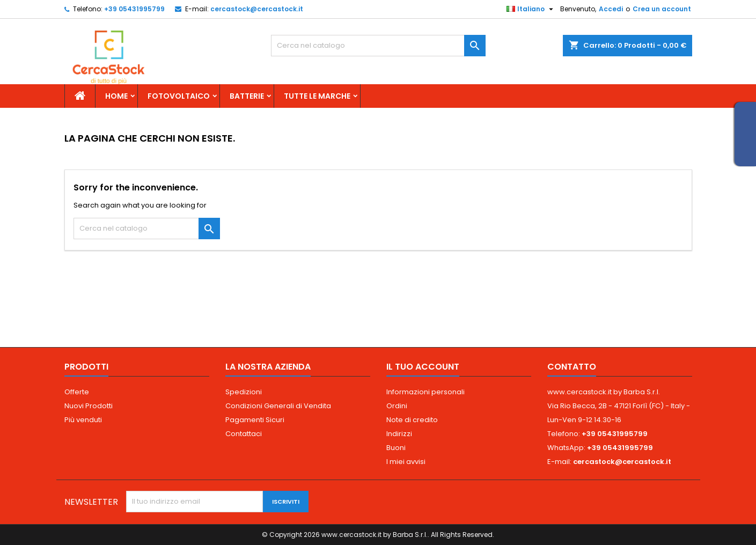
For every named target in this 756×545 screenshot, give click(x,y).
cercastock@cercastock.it (257, 9)
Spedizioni (244, 392)
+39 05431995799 (134, 9)
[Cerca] (378, 46)
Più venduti (83, 420)
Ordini (397, 406)
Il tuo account (423, 367)
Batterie (247, 96)
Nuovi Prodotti (89, 406)
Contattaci (244, 434)
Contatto (572, 367)
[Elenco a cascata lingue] (531, 9)
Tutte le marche (317, 96)
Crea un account (662, 9)
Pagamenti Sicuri (255, 420)
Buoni (396, 448)
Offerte (77, 392)
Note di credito (412, 420)
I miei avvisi (406, 462)
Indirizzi (399, 434)
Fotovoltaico (179, 96)
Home (116, 96)
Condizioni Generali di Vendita (278, 406)
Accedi (611, 9)
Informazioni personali (425, 392)
